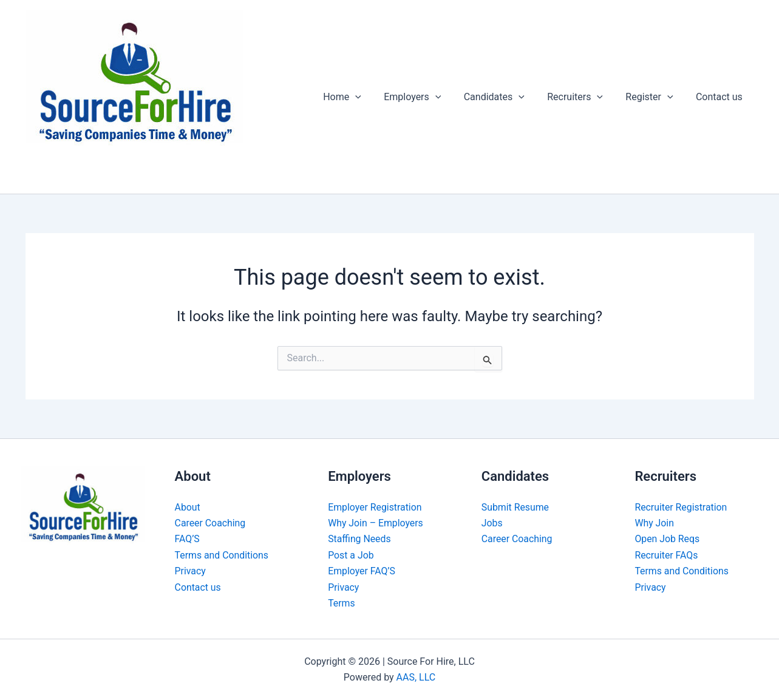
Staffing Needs (360, 539)
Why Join (654, 523)
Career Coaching (211, 523)
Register (654, 97)
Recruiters (583, 97)
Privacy (191, 571)
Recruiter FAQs (666, 555)
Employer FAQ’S (362, 571)
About (188, 507)
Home (360, 97)
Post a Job (351, 555)
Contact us (721, 97)
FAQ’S (188, 539)
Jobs (492, 523)
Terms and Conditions (222, 555)
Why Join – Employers (376, 523)
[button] (373, 97)
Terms (342, 603)
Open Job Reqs (667, 539)
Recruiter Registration (681, 507)
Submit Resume (515, 507)
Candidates (505, 97)
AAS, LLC (416, 677)
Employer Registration (375, 507)
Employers (427, 97)
